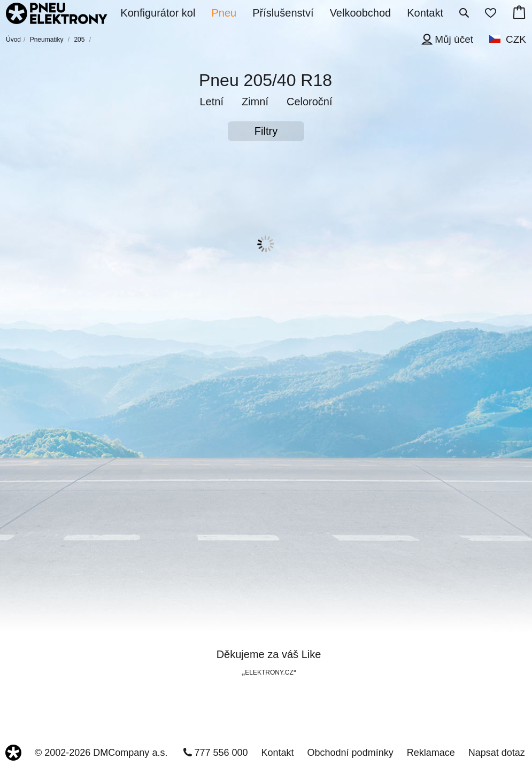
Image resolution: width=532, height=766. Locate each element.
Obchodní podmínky (350, 753)
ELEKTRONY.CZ (269, 672)
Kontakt (278, 753)
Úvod (13, 40)
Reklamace (431, 753)
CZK (516, 39)
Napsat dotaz (497, 753)
